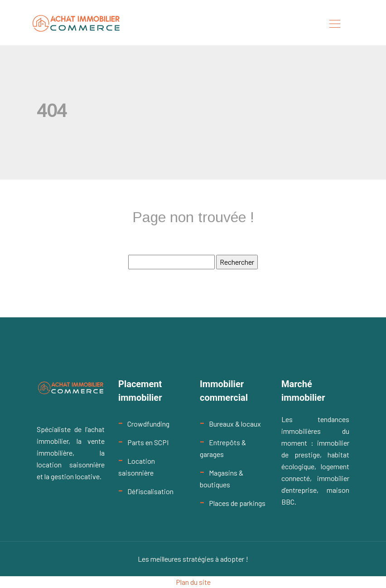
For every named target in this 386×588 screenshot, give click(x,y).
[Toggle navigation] (334, 25)
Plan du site (193, 582)
